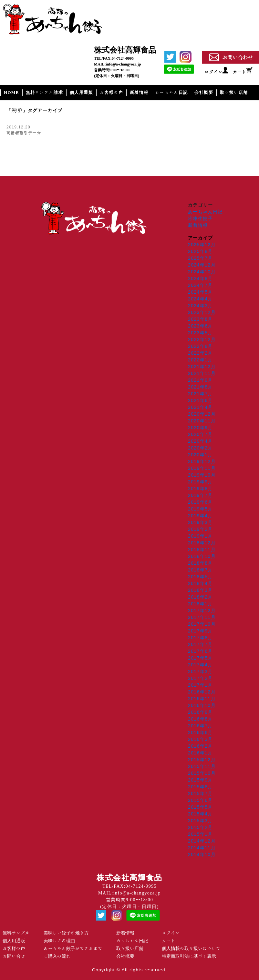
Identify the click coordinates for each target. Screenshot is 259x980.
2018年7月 (200, 570)
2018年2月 (200, 597)
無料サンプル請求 (44, 92)
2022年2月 (200, 353)
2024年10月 (202, 272)
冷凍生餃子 (200, 218)
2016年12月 (202, 692)
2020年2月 (200, 448)
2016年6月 (200, 732)
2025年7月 (200, 258)
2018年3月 (200, 590)
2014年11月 (202, 848)
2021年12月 (202, 367)
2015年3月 (200, 821)
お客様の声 (111, 92)
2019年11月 (202, 468)
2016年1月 (200, 753)
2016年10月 (202, 705)
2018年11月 (202, 550)
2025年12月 (202, 245)
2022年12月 (202, 339)
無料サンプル (16, 933)
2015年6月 (200, 800)
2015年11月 (202, 766)
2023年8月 (200, 319)
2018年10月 (202, 556)
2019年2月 (200, 529)
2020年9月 (200, 428)
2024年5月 (200, 292)
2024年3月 (200, 306)
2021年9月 (200, 380)
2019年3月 (200, 522)
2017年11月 (202, 617)
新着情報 (139, 92)
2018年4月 (200, 583)
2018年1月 (200, 604)
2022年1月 (200, 360)
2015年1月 (200, 834)
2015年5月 (200, 807)
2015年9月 (200, 780)
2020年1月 (200, 455)
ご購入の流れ (57, 956)
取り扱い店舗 (234, 92)
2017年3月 (200, 672)
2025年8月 (200, 251)
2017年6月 (200, 651)
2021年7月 (200, 394)
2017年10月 (202, 624)
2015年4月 (200, 814)
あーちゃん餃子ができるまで (73, 948)
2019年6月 (200, 502)
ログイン (213, 72)
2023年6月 (200, 326)
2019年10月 (202, 475)
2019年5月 (200, 509)
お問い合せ (14, 956)
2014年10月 (202, 854)
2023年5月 (200, 333)
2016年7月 (200, 726)
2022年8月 (200, 346)
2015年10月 (202, 773)
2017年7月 (200, 644)
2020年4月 (200, 441)
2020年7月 (200, 434)
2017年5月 (200, 658)
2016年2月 (200, 746)
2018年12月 (202, 543)
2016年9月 (200, 712)
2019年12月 (202, 461)
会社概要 (204, 92)
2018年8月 (200, 563)
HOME (11, 92)
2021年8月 (200, 387)
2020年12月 (202, 414)
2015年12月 (202, 760)
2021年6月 (200, 400)
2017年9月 (200, 631)
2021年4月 (200, 407)
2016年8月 (200, 719)
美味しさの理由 (59, 941)
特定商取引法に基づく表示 (189, 956)
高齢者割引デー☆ (24, 133)
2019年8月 (200, 489)
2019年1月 (200, 536)
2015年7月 (200, 793)
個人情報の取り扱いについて (191, 948)
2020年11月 (202, 421)
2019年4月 (200, 516)
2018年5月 (200, 577)
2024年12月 (202, 265)
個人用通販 (81, 92)
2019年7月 (200, 495)
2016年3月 (200, 739)
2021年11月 (202, 373)
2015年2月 (200, 827)
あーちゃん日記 (172, 92)
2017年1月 (200, 685)
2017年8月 (200, 638)
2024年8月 (200, 278)
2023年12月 (202, 312)
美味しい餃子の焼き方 (66, 933)
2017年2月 (200, 678)
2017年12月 (202, 611)
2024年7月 (200, 285)
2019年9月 (200, 482)
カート (240, 72)
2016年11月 (202, 699)
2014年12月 (202, 841)
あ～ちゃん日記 (132, 941)
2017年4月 (200, 665)
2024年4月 (200, 299)
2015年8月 (200, 787)
